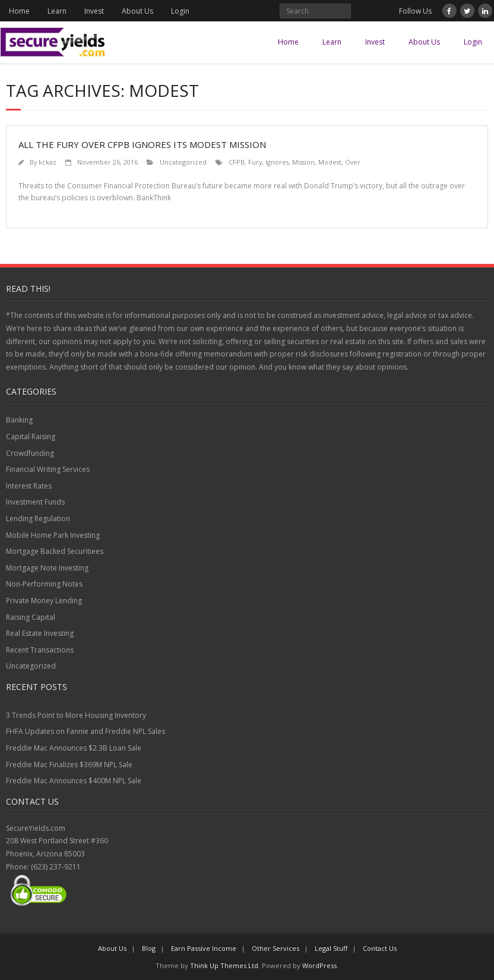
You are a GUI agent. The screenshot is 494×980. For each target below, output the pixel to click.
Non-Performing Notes (44, 584)
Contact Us (380, 948)
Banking (19, 420)
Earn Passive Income (204, 948)
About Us (137, 11)
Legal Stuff (331, 948)
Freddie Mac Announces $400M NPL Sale (74, 781)
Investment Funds (35, 502)
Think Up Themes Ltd (224, 965)
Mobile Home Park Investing (53, 535)
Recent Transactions (40, 650)
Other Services (275, 948)
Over (353, 162)
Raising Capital (31, 617)
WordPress (319, 965)
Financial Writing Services (48, 469)
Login (180, 11)
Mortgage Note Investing (47, 568)
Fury (255, 162)
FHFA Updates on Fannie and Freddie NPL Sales (85, 731)
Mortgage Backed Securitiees (55, 551)
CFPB (237, 162)
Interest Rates (29, 486)
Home (19, 11)
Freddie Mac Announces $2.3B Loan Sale (74, 748)
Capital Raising (31, 437)
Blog (149, 948)
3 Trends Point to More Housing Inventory (76, 715)
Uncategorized (183, 162)
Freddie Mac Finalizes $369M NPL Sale (69, 765)
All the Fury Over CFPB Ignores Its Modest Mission (142, 144)
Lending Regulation (38, 519)
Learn (57, 11)
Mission (303, 162)
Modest (330, 162)
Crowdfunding (30, 453)
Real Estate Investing (40, 633)
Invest (94, 11)
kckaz (47, 162)
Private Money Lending (44, 601)
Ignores (277, 162)
